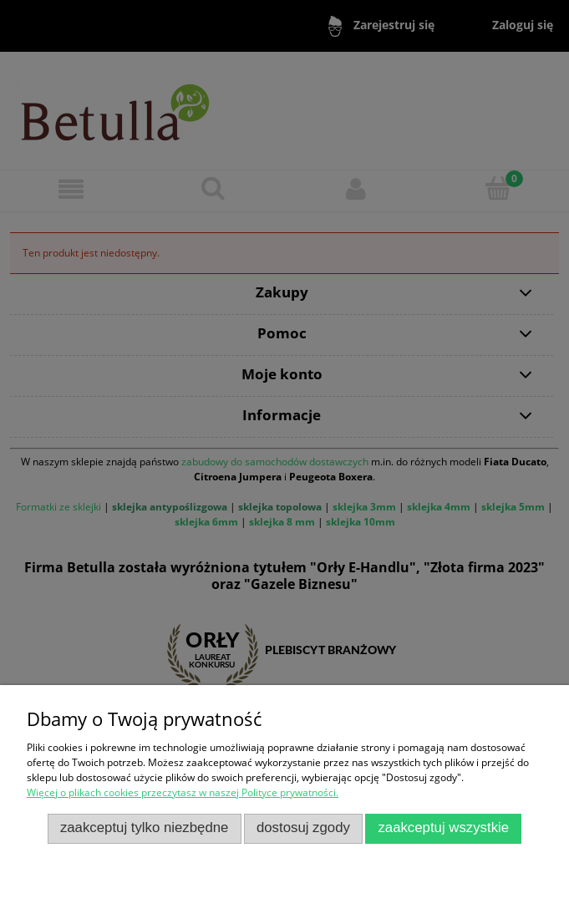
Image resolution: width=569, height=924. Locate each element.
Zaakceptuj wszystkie (443, 828)
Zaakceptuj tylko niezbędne (145, 828)
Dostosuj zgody (303, 828)
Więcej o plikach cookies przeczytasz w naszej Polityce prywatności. (183, 792)
